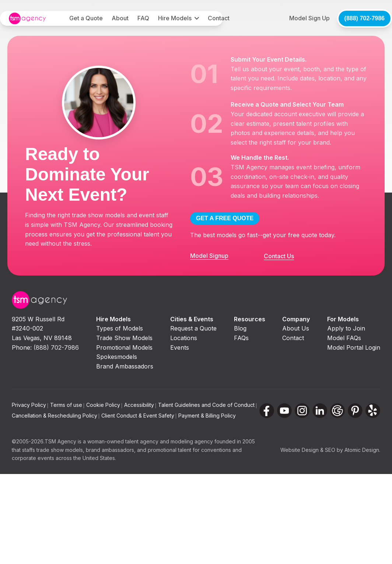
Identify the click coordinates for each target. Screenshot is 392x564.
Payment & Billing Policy (207, 416)
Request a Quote (193, 328)
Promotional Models (124, 347)
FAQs (241, 338)
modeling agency (192, 441)
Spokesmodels (117, 357)
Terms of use (67, 405)
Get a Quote (86, 18)
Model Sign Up (309, 18)
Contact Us (279, 256)
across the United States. (86, 458)
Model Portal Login (354, 347)
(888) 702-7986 (365, 18)
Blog (240, 328)
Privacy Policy (30, 405)
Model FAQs (344, 338)
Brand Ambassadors (125, 366)
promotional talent (169, 450)
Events (180, 347)
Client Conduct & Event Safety (139, 416)
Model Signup (209, 256)
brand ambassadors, (111, 450)
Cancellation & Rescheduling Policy (55, 416)
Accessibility (140, 405)
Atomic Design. (362, 450)
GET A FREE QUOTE (225, 218)
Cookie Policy (104, 405)
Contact (219, 18)
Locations (184, 338)
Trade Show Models (124, 338)
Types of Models (120, 328)
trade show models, (60, 450)
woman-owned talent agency (123, 441)
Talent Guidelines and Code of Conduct (207, 405)
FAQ (143, 18)
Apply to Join (346, 328)
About (120, 18)
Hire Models (175, 18)
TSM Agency (60, 441)
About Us (296, 328)
